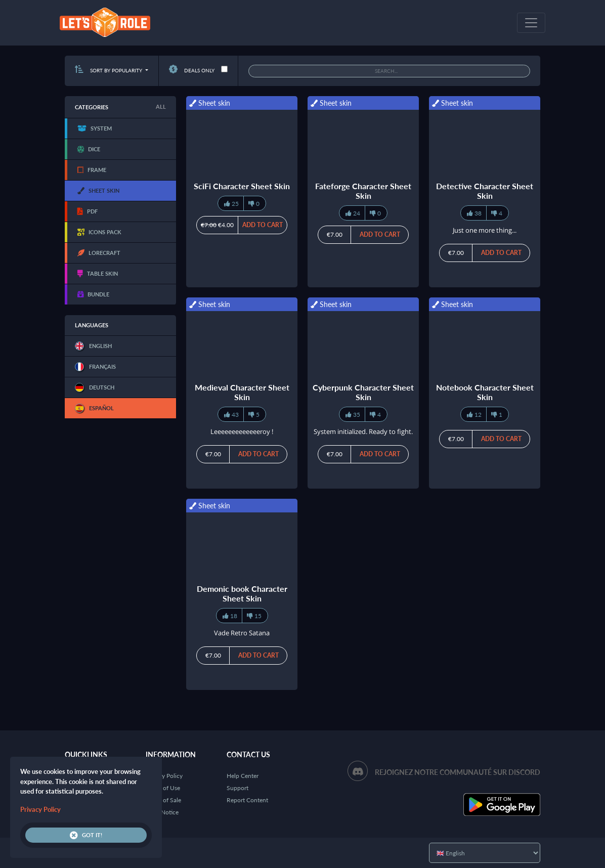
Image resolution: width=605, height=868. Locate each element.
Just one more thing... (485, 230)
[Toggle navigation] (531, 23)
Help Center (243, 776)
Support (237, 788)
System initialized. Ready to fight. (363, 431)
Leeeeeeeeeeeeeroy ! (242, 431)
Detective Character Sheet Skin (485, 191)
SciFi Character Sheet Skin (242, 186)
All (161, 106)
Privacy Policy (164, 776)
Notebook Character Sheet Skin (485, 392)
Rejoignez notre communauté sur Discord (458, 772)
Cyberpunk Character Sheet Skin (363, 392)
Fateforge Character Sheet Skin (363, 191)
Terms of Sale (163, 800)
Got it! (86, 835)
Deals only (192, 70)
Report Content (247, 800)
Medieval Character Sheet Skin (242, 392)
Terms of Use (163, 788)
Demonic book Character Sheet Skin (242, 593)
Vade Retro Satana (242, 633)
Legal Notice (162, 812)
